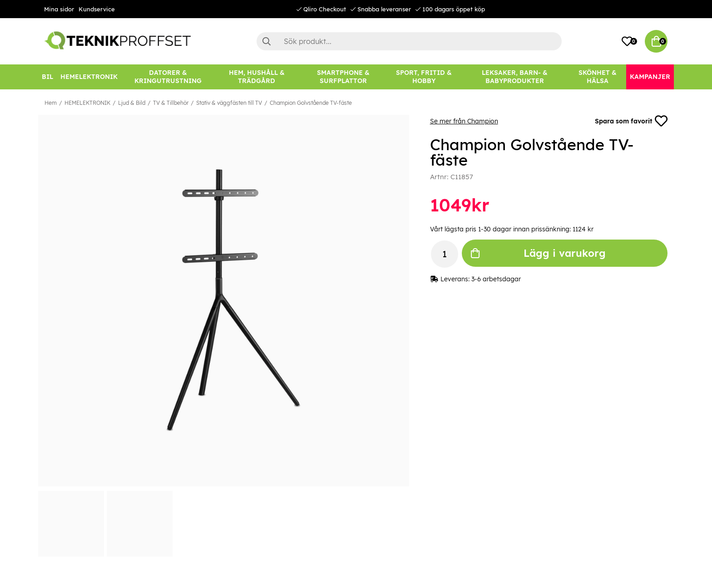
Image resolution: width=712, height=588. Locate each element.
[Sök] (409, 41)
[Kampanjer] (650, 77)
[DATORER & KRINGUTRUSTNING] (168, 77)
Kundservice (97, 9)
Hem (51, 103)
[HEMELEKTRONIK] (89, 77)
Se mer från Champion (464, 121)
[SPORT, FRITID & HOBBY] (424, 77)
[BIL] (47, 77)
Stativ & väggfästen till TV (229, 103)
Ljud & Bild (132, 103)
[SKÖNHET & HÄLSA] (598, 77)
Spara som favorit (631, 121)
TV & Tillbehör (171, 103)
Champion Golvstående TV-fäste (311, 103)
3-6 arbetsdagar (496, 279)
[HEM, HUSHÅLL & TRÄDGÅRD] (257, 77)
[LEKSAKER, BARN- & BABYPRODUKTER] (514, 77)
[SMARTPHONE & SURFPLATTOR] (343, 77)
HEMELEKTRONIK (87, 103)
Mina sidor (59, 9)
